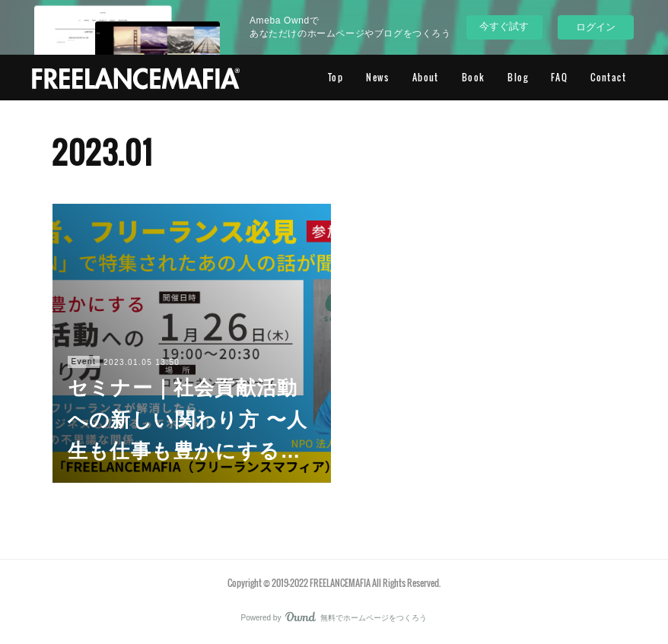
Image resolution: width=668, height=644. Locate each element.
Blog (518, 77)
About (426, 77)
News (378, 77)
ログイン (596, 27)
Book (474, 77)
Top (336, 77)
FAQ (559, 77)
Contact (608, 77)
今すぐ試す (504, 26)
